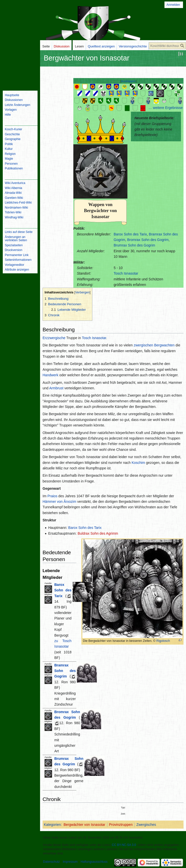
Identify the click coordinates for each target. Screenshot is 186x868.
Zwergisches (146, 825)
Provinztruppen (121, 825)
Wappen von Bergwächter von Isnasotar (100, 211)
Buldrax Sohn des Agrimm (98, 533)
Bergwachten (164, 345)
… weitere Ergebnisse (166, 108)
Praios (52, 496)
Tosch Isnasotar (126, 273)
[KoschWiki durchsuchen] (167, 46)
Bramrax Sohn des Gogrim (65, 671)
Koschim (138, 463)
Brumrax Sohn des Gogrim (134, 245)
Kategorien (52, 825)
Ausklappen (128, 81)
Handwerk (50, 375)
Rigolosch (163, 641)
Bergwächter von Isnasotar (84, 825)
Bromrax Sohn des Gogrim (148, 240)
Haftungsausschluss (94, 862)
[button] (129, 81)
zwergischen (143, 345)
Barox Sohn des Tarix (130, 234)
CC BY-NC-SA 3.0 (124, 845)
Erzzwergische (54, 338)
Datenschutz (51, 862)
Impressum (70, 862)
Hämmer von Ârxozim (59, 502)
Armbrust (56, 388)
